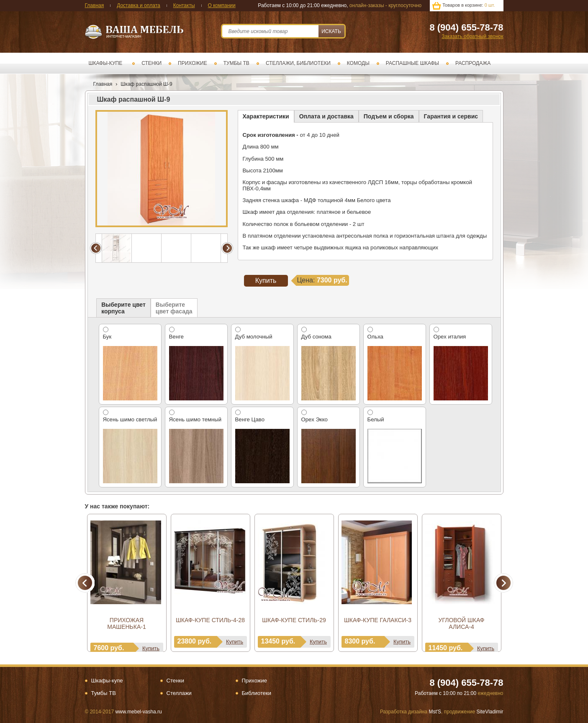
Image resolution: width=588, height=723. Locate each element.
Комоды (358, 63)
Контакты (184, 5)
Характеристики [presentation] (266, 116)
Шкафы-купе (106, 63)
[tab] (266, 116)
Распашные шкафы (412, 63)
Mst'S (435, 712)
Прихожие (193, 63)
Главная (95, 5)
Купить (151, 648)
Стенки (151, 63)
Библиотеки (257, 693)
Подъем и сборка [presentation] (389, 116)
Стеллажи (179, 693)
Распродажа (473, 63)
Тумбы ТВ (236, 63)
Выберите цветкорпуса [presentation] (123, 308)
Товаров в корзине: (469, 5)
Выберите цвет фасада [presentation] (174, 308)
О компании (222, 5)
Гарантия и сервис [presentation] (451, 116)
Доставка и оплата (139, 5)
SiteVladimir (490, 712)
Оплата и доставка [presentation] (326, 116)
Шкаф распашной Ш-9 (146, 84)
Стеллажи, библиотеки (298, 63)
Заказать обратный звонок (472, 36)
